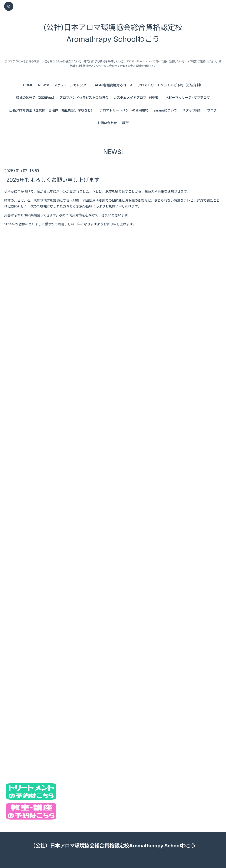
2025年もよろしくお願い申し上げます (53, 180)
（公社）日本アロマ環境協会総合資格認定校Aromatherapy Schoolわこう (113, 846)
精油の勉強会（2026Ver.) (35, 98)
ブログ (212, 110)
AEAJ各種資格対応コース (114, 85)
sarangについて (165, 110)
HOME (28, 85)
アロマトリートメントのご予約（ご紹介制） (170, 85)
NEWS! (43, 85)
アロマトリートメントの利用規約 (124, 110)
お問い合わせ (107, 123)
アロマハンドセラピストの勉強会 (84, 98)
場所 (125, 123)
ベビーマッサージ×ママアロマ (188, 98)
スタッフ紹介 (192, 110)
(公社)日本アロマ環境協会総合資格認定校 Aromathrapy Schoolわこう (113, 33)
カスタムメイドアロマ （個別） (137, 98)
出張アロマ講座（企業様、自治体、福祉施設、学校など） (52, 110)
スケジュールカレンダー (72, 85)
